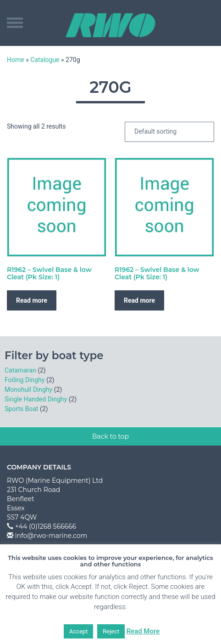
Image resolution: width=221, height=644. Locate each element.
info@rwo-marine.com (51, 536)
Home (16, 60)
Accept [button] (79, 631)
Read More (143, 631)
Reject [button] (111, 631)
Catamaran (20, 370)
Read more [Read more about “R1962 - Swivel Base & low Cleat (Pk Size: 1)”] (32, 300)
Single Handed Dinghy (36, 399)
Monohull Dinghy (28, 390)
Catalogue (45, 60)
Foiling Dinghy (25, 380)
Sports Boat (21, 409)
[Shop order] (169, 132)
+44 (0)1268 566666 (46, 526)
